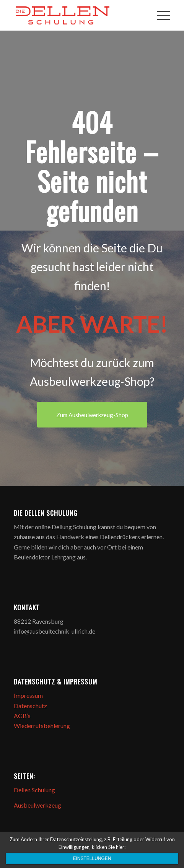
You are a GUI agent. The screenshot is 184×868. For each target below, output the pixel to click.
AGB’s (22, 716)
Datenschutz (30, 706)
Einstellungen (92, 858)
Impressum (28, 695)
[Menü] (160, 15)
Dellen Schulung (34, 790)
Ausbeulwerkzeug (37, 805)
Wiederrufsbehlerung (42, 726)
